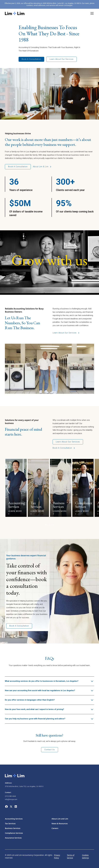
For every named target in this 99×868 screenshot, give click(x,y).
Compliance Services (14, 833)
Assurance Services (13, 838)
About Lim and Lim (60, 819)
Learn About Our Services (61, 59)
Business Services (13, 828)
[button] (92, 13)
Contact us (50, 750)
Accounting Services (14, 819)
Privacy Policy (57, 856)
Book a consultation (18, 167)
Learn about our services (68, 442)
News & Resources (60, 823)
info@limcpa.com (11, 799)
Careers (55, 828)
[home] (15, 13)
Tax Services (10, 823)
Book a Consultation (31, 59)
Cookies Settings (85, 856)
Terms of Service (71, 856)
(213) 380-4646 (10, 796)
